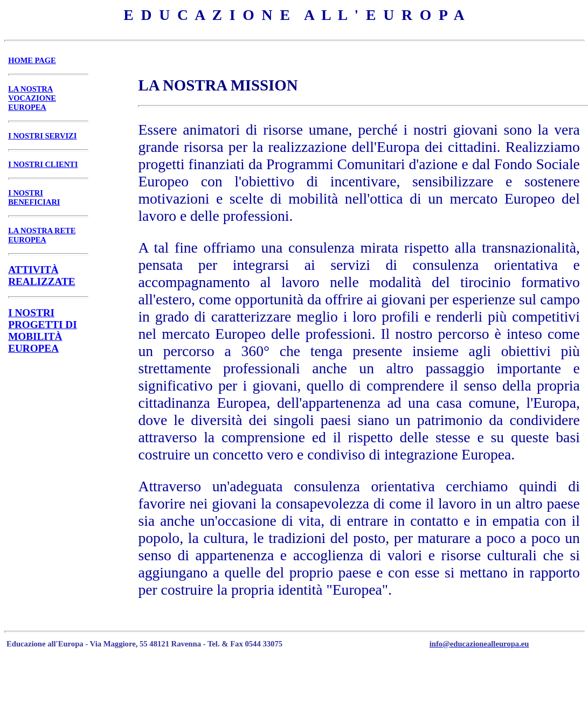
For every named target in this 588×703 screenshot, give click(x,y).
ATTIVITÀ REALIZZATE (41, 276)
